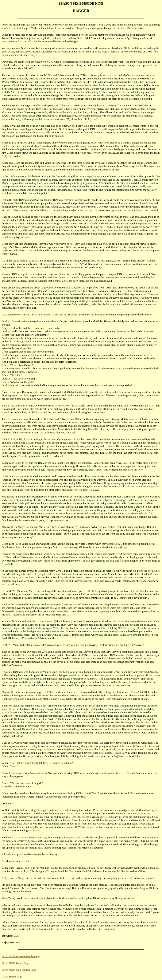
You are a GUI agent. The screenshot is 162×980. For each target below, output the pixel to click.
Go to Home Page (12, 977)
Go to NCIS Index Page (15, 963)
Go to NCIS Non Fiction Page (19, 970)
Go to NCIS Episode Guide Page (21, 956)
